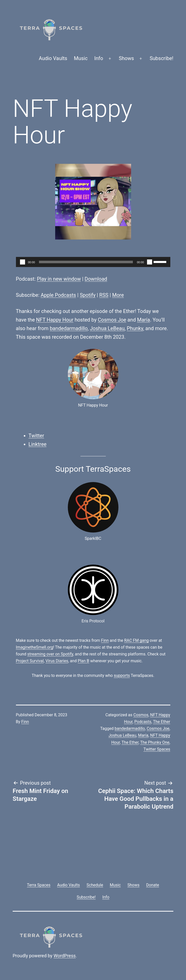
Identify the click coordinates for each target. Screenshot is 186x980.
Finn (105, 640)
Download (96, 279)
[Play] (23, 262)
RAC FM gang (137, 640)
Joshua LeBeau (107, 328)
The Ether (162, 722)
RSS (104, 295)
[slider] (86, 262)
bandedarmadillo (69, 328)
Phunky (135, 328)
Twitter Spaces (157, 749)
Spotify (88, 295)
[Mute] (150, 262)
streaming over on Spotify (50, 654)
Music (81, 58)
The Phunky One (155, 742)
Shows (127, 58)
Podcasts (143, 722)
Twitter (36, 436)
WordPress (65, 956)
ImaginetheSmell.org (35, 647)
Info (99, 58)
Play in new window (59, 279)
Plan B (83, 661)
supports (122, 676)
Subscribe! (161, 58)
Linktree (38, 444)
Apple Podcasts (58, 295)
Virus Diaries (57, 661)
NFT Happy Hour (55, 320)
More (118, 295)
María (144, 320)
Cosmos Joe (112, 320)
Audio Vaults (53, 58)
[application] (93, 262)
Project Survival (30, 661)
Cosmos (141, 715)
